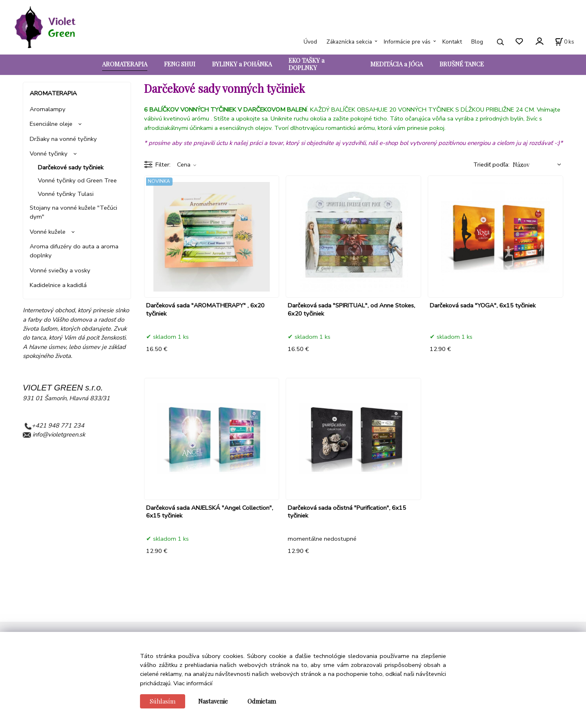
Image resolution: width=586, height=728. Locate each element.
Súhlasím (163, 701)
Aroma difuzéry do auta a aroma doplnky (74, 251)
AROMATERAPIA (125, 64)
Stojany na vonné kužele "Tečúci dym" (73, 212)
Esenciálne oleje (51, 124)
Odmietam (262, 701)
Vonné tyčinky (49, 153)
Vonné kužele (48, 232)
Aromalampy (48, 109)
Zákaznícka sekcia (349, 42)
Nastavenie (213, 701)
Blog (477, 42)
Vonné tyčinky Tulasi (66, 194)
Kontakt (452, 42)
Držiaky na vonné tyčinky (63, 139)
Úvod (310, 42)
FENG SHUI (180, 64)
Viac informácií (193, 683)
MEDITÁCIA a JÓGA (397, 64)
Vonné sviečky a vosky (60, 270)
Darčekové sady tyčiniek (71, 167)
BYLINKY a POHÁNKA (242, 64)
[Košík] (565, 42)
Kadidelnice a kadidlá (58, 285)
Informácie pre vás (407, 42)
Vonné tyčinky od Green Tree (77, 180)
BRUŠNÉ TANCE (462, 64)
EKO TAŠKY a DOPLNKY (306, 64)
